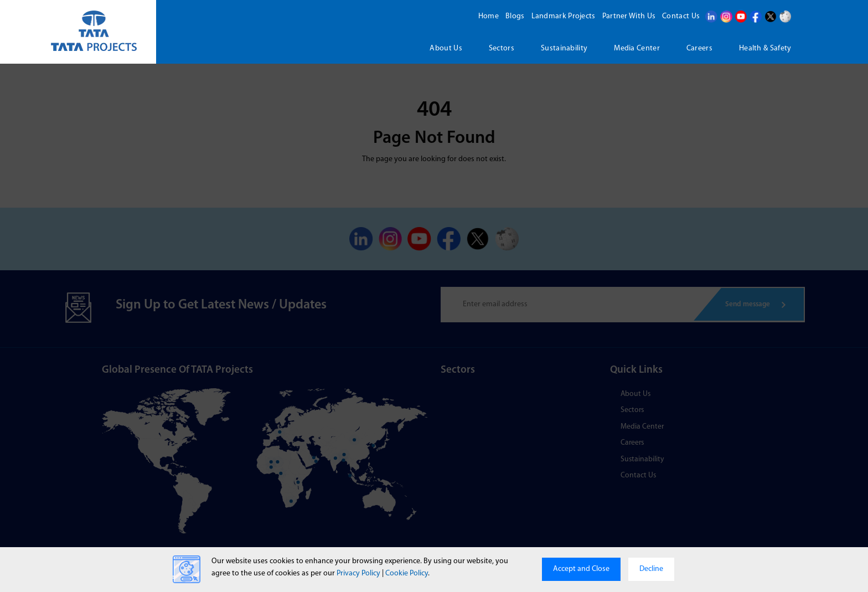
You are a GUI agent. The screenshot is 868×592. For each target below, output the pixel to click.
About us (446, 48)
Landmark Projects (562, 16)
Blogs (514, 16)
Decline (651, 569)
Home (487, 16)
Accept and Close (581, 569)
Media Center (637, 48)
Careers (699, 48)
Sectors (502, 48)
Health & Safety (765, 48)
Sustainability (564, 48)
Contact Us (680, 16)
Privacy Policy (358, 573)
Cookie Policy (407, 573)
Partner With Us (628, 16)
